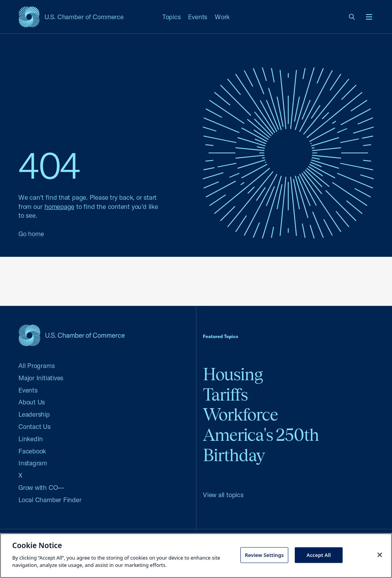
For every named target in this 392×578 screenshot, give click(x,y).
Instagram (33, 463)
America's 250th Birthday (261, 445)
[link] (352, 17)
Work (222, 17)
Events (198, 17)
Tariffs (225, 395)
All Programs (36, 365)
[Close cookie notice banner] (380, 555)
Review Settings (264, 555)
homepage (59, 206)
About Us (32, 402)
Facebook (32, 451)
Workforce (240, 415)
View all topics (223, 495)
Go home (31, 234)
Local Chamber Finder (50, 500)
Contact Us (34, 426)
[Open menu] (369, 17)
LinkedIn (31, 439)
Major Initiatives (41, 378)
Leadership (34, 414)
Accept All (319, 555)
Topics (171, 17)
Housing (233, 374)
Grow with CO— (41, 487)
